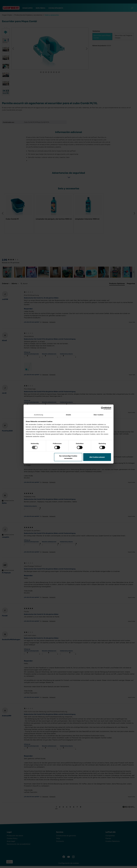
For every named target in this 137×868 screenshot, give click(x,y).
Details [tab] (69, 415)
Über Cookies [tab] (99, 415)
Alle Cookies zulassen (97, 457)
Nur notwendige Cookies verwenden (68, 457)
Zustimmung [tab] (39, 415)
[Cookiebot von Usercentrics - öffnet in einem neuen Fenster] (102, 408)
